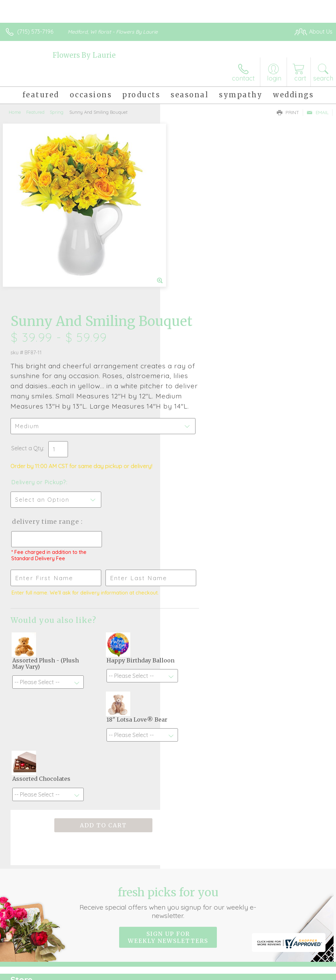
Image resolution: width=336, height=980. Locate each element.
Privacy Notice (213, 973)
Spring (57, 112)
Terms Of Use (172, 973)
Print (288, 112)
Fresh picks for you (168, 688)
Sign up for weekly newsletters (168, 723)
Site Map (307, 973)
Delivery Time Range (206, 353)
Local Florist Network (263, 973)
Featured (35, 112)
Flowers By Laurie (84, 55)
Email (318, 112)
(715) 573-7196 (35, 32)
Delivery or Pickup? (199, 314)
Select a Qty (187, 280)
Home (15, 112)
